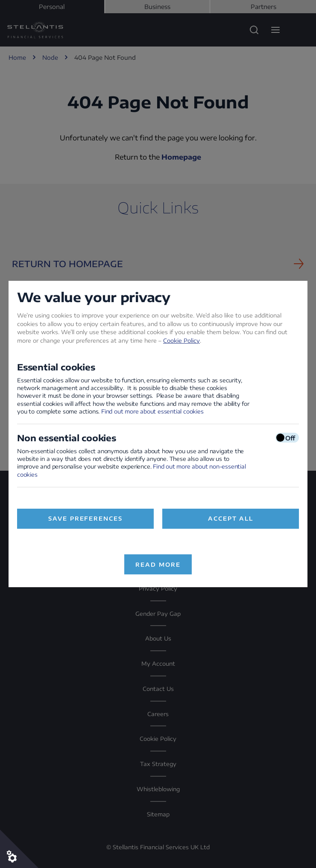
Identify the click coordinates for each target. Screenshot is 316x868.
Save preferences (85, 518)
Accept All (231, 518)
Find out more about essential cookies (152, 411)
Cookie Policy (181, 341)
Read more (158, 565)
